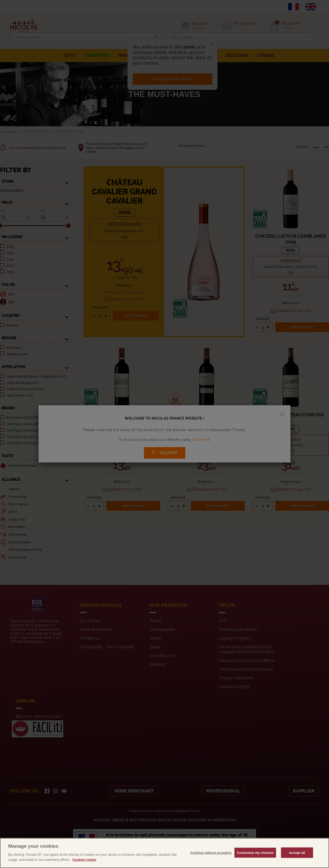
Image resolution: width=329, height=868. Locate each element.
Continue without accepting (211, 864)
